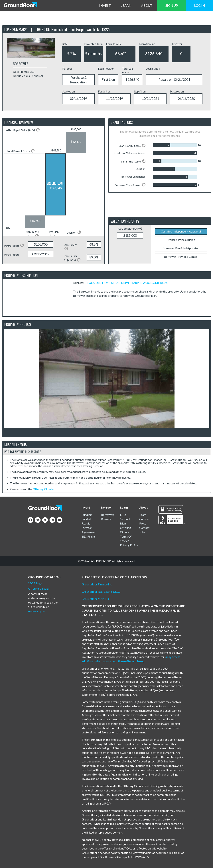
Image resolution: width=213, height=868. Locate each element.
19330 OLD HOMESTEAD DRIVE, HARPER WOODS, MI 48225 (127, 283)
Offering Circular (43, 489)
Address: (80, 283)
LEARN (126, 5)
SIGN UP (172, 5)
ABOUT (147, 5)
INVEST (105, 5)
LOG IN (199, 5)
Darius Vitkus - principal (28, 76)
